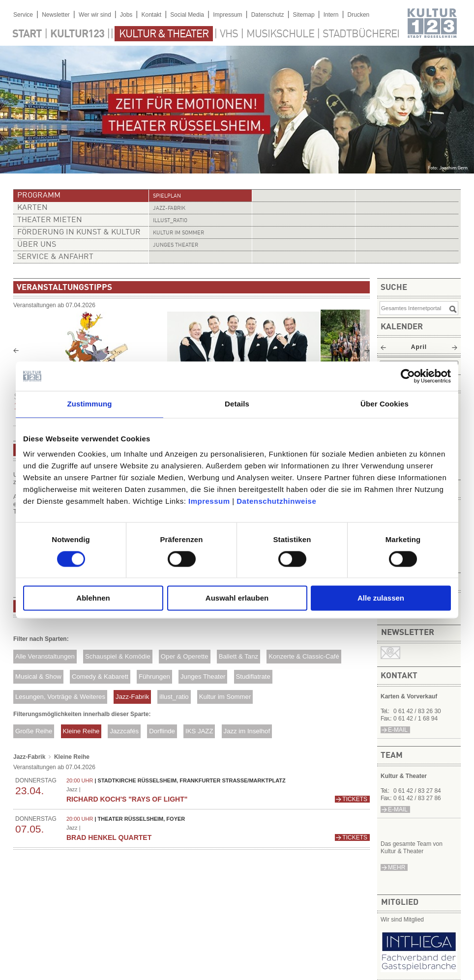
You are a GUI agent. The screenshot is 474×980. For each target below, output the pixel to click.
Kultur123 (77, 34)
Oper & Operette (185, 656)
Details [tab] (237, 404)
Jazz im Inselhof (247, 731)
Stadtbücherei (361, 34)
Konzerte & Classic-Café (304, 656)
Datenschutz (268, 15)
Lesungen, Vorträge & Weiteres (60, 697)
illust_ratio (170, 221)
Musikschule (280, 34)
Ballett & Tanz (238, 656)
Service (23, 15)
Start (27, 34)
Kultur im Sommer (178, 233)
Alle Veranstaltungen (45, 656)
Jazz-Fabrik (169, 209)
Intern (331, 15)
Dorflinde (162, 731)
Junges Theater (176, 245)
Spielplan (167, 196)
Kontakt (151, 15)
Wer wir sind (95, 15)
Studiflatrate (253, 677)
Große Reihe (34, 731)
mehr (397, 867)
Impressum (209, 501)
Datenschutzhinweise (276, 501)
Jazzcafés (124, 731)
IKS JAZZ (199, 731)
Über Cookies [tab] (385, 404)
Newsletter (56, 15)
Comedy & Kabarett (100, 677)
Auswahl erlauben (237, 598)
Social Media (187, 15)
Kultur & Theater (164, 34)
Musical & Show (38, 677)
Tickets (355, 799)
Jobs (126, 15)
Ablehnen (93, 598)
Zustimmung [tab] (90, 404)
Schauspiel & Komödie (118, 656)
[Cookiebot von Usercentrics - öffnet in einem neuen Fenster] (408, 376)
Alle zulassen (381, 598)
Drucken (359, 15)
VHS (229, 34)
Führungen (154, 677)
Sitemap (304, 15)
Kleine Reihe (81, 731)
